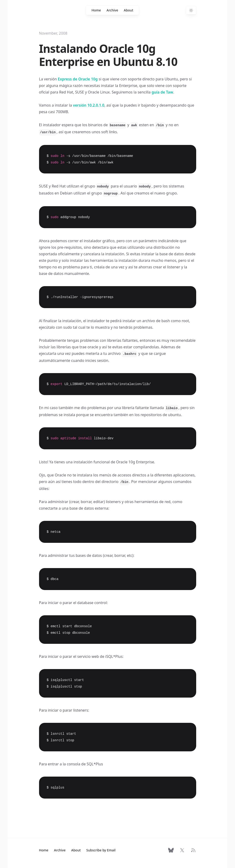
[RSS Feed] (193, 850)
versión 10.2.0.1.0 (89, 105)
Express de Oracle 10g (78, 79)
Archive (112, 10)
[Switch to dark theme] (191, 10)
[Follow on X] (182, 850)
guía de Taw (162, 92)
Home (96, 10)
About (128, 10)
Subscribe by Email (101, 850)
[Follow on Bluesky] (171, 850)
